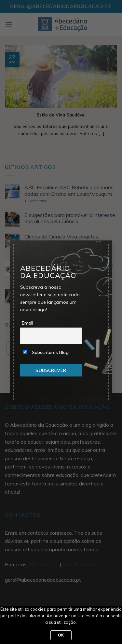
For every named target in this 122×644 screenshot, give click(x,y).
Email (27, 323)
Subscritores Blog (46, 352)
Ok (61, 635)
